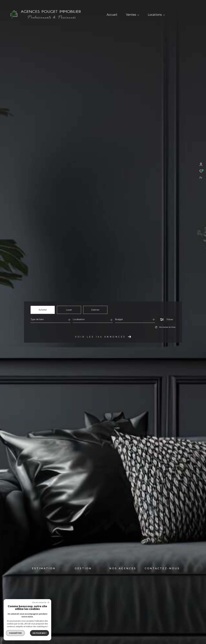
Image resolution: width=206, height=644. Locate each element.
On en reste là (37, 602)
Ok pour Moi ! (36, 633)
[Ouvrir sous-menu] (138, 15)
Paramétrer (12, 633)
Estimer (95, 310)
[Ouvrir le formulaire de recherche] (166, 319)
